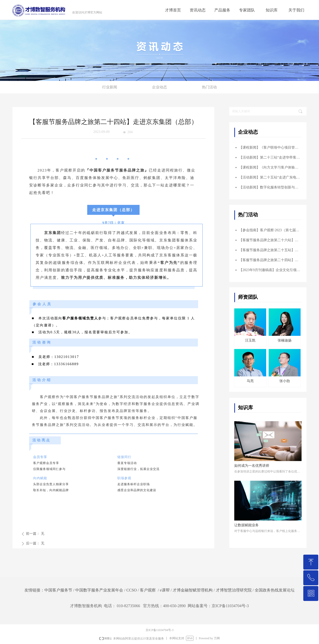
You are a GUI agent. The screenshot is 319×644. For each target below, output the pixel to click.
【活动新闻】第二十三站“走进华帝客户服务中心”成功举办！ (270, 157)
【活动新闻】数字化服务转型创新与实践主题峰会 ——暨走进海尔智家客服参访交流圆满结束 (270, 187)
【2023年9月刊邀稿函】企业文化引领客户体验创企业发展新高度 (270, 270)
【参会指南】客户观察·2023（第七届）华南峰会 (270, 230)
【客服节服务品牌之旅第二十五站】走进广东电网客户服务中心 (270, 250)
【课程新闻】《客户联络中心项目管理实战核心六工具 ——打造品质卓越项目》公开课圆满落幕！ (270, 147)
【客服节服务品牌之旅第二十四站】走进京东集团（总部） (270, 260)
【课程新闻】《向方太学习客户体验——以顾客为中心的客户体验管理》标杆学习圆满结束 (270, 167)
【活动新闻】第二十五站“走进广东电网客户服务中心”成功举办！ (270, 177)
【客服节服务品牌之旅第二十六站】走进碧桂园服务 (270, 240)
